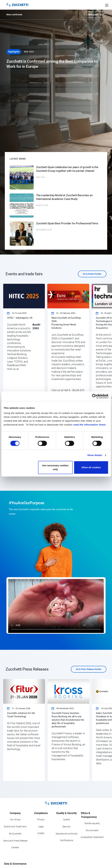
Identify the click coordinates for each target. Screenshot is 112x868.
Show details (95, 455)
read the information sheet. (90, 425)
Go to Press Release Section (89, 669)
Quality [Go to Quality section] (67, 819)
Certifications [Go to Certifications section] (67, 840)
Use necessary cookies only (55, 467)
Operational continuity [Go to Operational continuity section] (67, 834)
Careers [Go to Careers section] (15, 847)
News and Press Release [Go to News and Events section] (15, 841)
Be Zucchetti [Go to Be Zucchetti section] (15, 834)
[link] (24, 379)
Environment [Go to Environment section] (92, 830)
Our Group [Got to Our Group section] (15, 819)
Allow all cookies (91, 467)
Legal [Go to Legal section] (41, 827)
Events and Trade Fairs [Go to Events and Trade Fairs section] (15, 827)
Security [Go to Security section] (66, 827)
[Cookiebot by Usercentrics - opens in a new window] (94, 396)
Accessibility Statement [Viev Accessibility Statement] (92, 837)
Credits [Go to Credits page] (41, 833)
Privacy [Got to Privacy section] (41, 819)
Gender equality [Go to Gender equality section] (92, 823)
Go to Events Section (92, 274)
